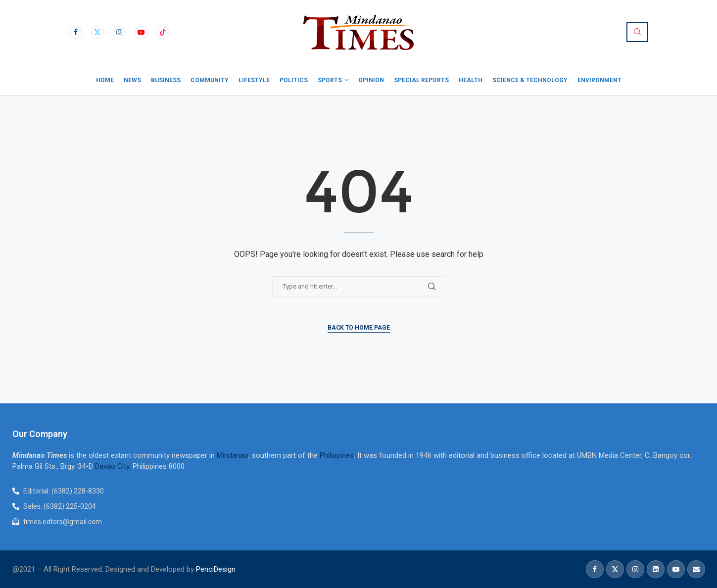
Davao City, (114, 466)
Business (166, 80)
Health (471, 80)
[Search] (637, 32)
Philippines (337, 455)
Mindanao (233, 455)
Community (210, 80)
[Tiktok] (163, 32)
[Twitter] (97, 32)
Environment (599, 80)
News (132, 80)
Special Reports (421, 80)
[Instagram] (119, 32)
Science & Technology (530, 80)
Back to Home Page (359, 328)
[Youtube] (141, 32)
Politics (294, 80)
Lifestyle (254, 80)
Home (105, 80)
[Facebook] (76, 32)
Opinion (371, 80)
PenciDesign (216, 569)
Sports (330, 80)
